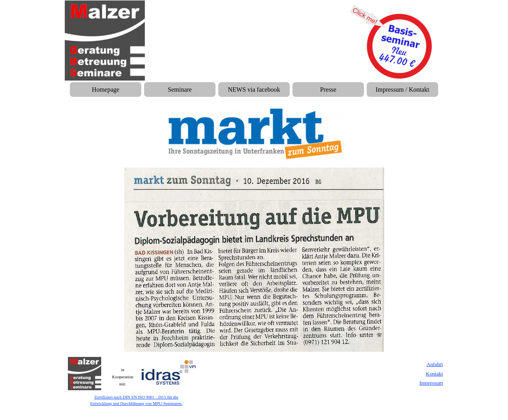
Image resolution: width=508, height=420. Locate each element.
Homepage (105, 90)
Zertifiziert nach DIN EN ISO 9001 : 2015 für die (137, 397)
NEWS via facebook (254, 90)
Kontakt (434, 374)
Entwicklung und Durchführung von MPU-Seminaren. (136, 404)
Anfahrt (435, 364)
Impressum (431, 383)
